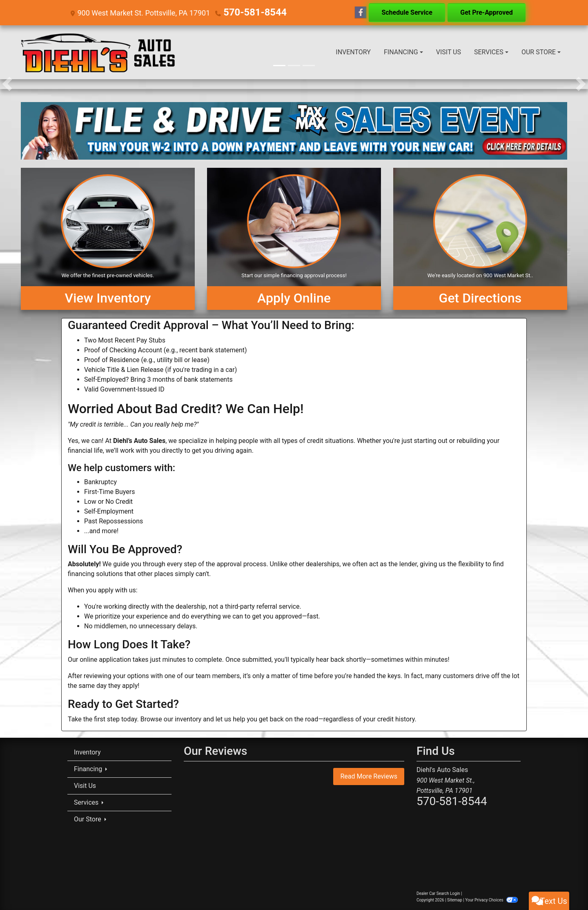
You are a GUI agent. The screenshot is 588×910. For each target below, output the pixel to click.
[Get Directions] (480, 239)
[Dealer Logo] (99, 52)
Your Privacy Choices (491, 900)
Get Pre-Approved (487, 12)
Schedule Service (407, 12)
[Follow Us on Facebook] (361, 13)
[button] (7, 84)
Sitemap (455, 900)
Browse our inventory (171, 719)
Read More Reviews (369, 776)
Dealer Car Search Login (438, 893)
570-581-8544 (247, 12)
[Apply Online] (294, 239)
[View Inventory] (108, 239)
